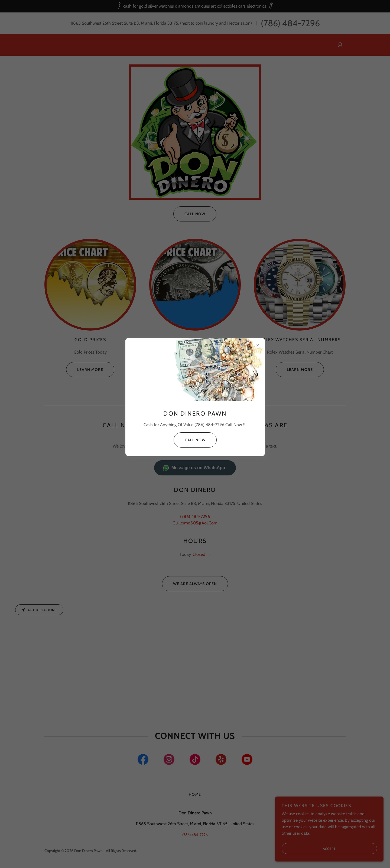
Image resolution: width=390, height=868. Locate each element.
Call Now (190, 440)
